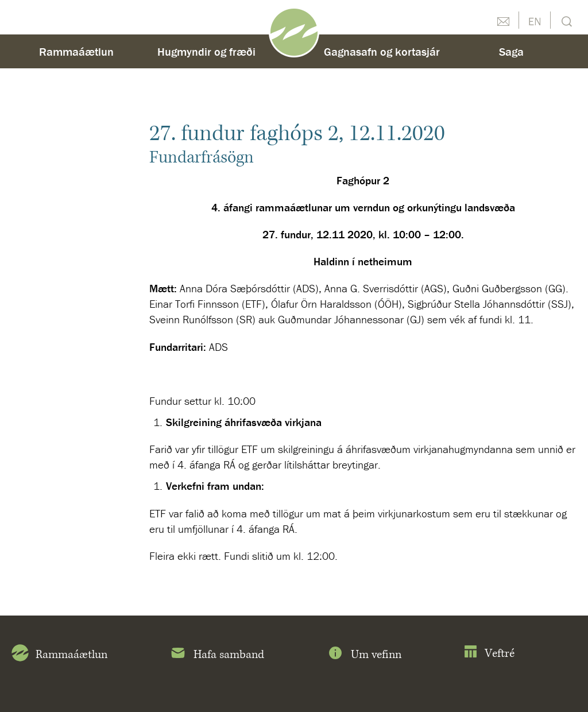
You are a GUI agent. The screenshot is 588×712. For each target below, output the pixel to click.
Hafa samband (217, 655)
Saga (511, 51)
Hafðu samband (503, 20)
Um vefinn (364, 655)
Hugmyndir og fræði (206, 51)
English (535, 20)
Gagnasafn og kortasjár (382, 51)
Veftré (489, 654)
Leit (565, 20)
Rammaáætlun (76, 51)
